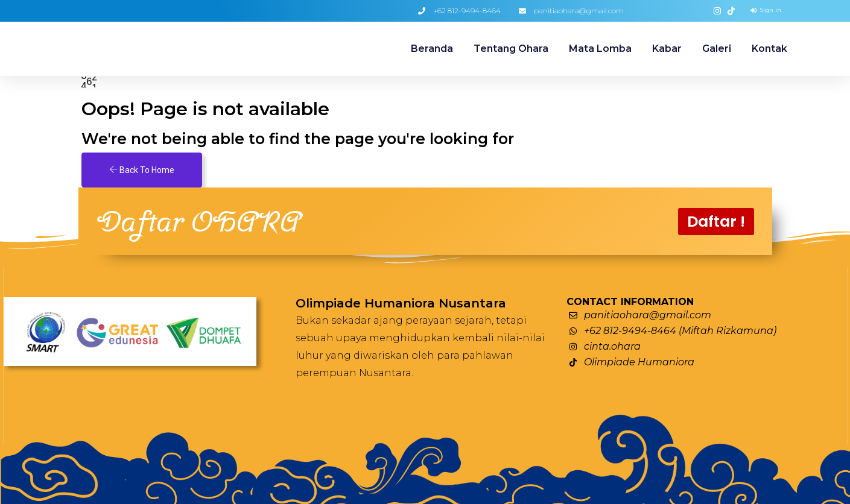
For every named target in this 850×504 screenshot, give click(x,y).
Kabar (667, 49)
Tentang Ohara (511, 49)
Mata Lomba (600, 49)
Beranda (432, 49)
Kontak (769, 49)
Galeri (717, 49)
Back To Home (142, 170)
